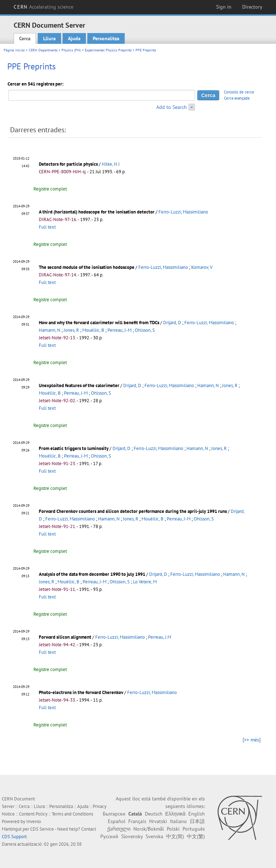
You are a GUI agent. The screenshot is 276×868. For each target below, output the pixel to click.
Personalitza (106, 38)
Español (117, 821)
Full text (47, 227)
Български (114, 814)
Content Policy (33, 814)
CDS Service (42, 829)
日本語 (197, 821)
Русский (109, 836)
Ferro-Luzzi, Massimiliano (183, 212)
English (197, 814)
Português (194, 829)
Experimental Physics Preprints (108, 50)
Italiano (178, 821)
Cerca (25, 38)
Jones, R (71, 330)
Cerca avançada (237, 98)
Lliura (49, 38)
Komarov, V (202, 267)
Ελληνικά (175, 814)
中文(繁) (196, 836)
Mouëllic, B (93, 330)
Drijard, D (172, 323)
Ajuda (74, 38)
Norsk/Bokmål (149, 829)
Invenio (34, 821)
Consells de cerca (239, 92)
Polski (173, 829)
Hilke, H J (111, 164)
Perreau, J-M (76, 393)
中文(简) (175, 836)
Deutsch (154, 814)
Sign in (224, 7)
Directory (252, 7)
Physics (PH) (71, 50)
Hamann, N (50, 330)
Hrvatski (158, 821)
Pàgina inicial (14, 50)
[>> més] (252, 740)
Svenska (154, 836)
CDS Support (14, 837)
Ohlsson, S (145, 330)
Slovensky (132, 836)
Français (137, 821)
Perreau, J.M (160, 637)
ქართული (119, 829)
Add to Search (172, 107)
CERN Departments (43, 50)
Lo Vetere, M (145, 582)
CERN (43, 7)
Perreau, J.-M (119, 330)
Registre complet (50, 189)
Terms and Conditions (72, 814)
